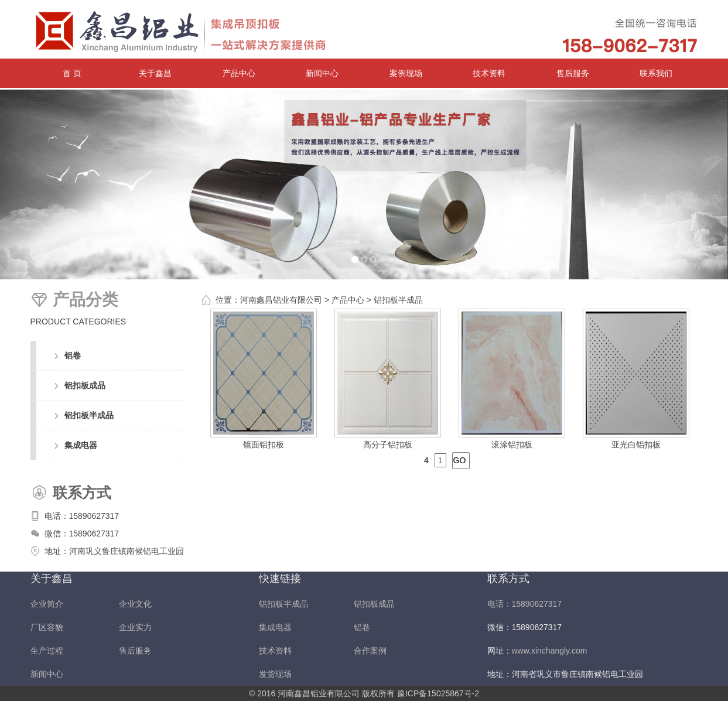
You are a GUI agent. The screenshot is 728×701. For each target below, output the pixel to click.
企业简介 (47, 604)
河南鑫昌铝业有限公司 (281, 300)
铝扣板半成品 (89, 415)
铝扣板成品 (85, 385)
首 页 (72, 73)
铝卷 (73, 355)
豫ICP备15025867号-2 (438, 693)
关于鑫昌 (155, 73)
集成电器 (81, 445)
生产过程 (47, 651)
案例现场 (406, 73)
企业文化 (135, 604)
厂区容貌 (47, 627)
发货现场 (275, 674)
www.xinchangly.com (550, 651)
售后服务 (573, 73)
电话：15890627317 (82, 516)
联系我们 (656, 73)
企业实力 (135, 627)
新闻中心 (322, 73)
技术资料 (489, 73)
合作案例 (370, 651)
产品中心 (239, 73)
